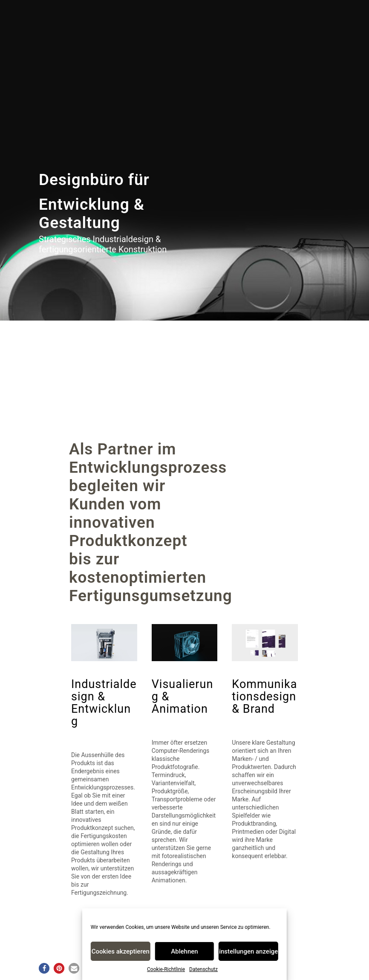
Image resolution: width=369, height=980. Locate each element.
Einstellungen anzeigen (248, 951)
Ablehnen (184, 951)
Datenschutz (203, 969)
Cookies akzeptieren (121, 951)
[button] (44, 968)
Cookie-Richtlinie (166, 969)
